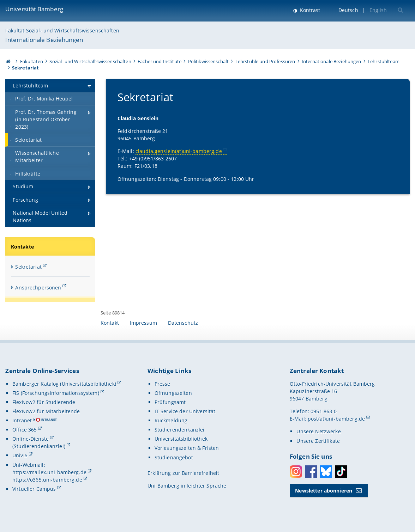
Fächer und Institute (160, 61)
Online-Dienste (31, 439)
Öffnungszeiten (173, 393)
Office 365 (25, 430)
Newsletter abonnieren (324, 491)
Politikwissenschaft (209, 61)
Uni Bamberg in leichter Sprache (187, 486)
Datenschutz (183, 323)
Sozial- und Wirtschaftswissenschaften (90, 61)
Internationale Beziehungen (44, 40)
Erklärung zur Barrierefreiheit (183, 473)
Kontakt (110, 323)
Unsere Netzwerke (318, 431)
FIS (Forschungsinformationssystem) (56, 393)
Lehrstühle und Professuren (265, 61)
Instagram (296, 472)
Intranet (22, 420)
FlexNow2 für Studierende (44, 402)
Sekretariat (28, 267)
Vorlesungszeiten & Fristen (187, 448)
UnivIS (20, 455)
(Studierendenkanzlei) (39, 446)
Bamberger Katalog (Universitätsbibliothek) (64, 384)
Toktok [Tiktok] (341, 472)
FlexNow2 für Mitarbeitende (46, 411)
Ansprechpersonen (38, 288)
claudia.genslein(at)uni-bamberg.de (178, 151)
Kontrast (309, 10)
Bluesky (326, 472)
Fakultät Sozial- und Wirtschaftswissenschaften (62, 30)
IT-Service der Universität (185, 411)
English (378, 10)
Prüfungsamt (170, 402)
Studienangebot (174, 457)
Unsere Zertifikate (318, 441)
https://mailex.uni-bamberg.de (49, 472)
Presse (163, 384)
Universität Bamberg (34, 9)
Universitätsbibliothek (181, 439)
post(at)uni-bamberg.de (336, 419)
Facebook (311, 472)
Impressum (143, 323)
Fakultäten (32, 61)
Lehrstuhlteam (384, 61)
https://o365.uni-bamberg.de (47, 480)
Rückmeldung (171, 420)
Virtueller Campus (34, 489)
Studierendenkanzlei (180, 430)
